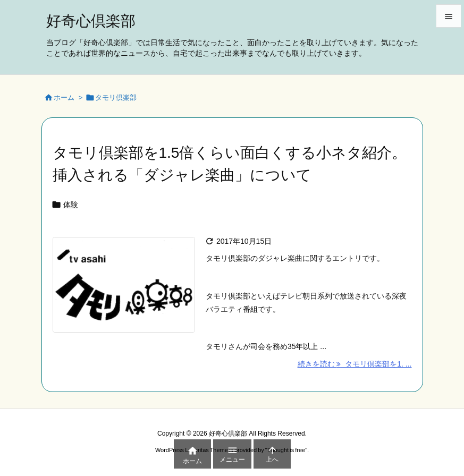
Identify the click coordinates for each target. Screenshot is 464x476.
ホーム (64, 97)
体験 (71, 205)
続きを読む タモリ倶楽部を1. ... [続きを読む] (355, 364)
